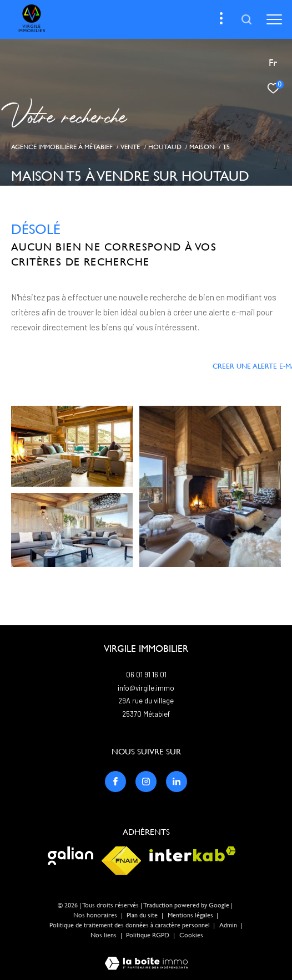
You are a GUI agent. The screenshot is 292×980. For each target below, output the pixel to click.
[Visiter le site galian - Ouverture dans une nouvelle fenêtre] (71, 856)
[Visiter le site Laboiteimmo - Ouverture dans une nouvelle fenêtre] (146, 956)
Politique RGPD (148, 935)
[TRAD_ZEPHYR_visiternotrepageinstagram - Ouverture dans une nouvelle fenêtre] (146, 782)
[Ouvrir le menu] (274, 19)
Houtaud (165, 147)
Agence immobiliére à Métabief (62, 147)
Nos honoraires (95, 915)
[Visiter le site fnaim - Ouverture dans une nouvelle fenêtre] (121, 861)
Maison (202, 147)
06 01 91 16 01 (146, 675)
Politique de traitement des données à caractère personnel (130, 925)
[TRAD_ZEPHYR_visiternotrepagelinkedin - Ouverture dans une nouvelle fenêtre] (177, 782)
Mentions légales (191, 915)
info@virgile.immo (146, 688)
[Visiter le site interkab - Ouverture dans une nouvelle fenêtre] (193, 854)
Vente (130, 147)
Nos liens (104, 935)
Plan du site (143, 915)
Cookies (191, 935)
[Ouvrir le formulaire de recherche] (246, 19)
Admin (229, 925)
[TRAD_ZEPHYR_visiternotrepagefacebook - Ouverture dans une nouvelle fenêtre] (115, 782)
